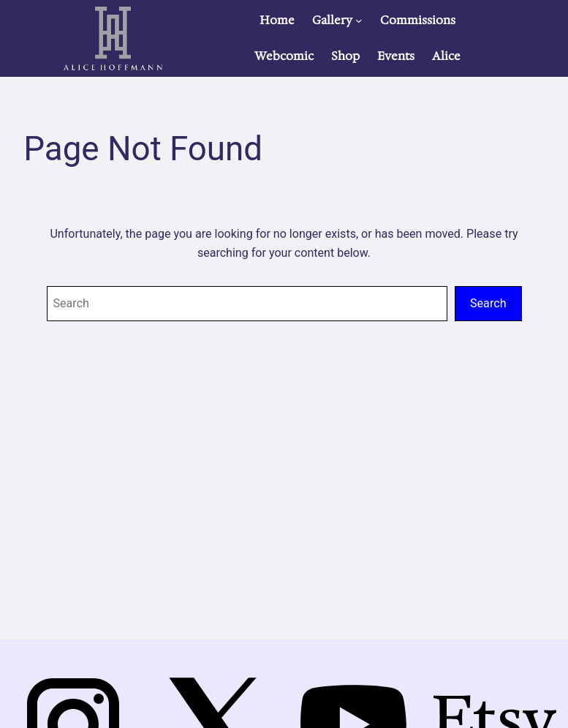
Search (488, 303)
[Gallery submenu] (359, 20)
